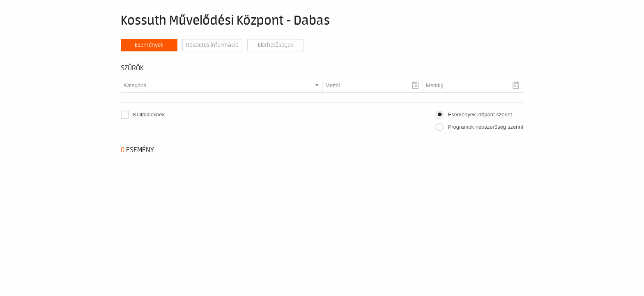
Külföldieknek (149, 114)
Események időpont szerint (480, 114)
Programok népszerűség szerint (485, 127)
